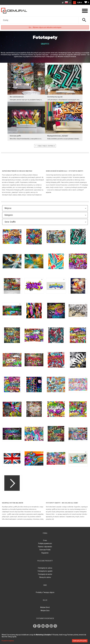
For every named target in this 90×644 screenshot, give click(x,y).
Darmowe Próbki (45, 550)
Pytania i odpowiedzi (45, 547)
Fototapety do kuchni (45, 574)
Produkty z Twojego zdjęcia (45, 592)
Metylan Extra (45, 611)
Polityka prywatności (45, 543)
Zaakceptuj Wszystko (80, 641)
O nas (45, 540)
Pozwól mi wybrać (8, 641)
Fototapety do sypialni (45, 571)
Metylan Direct (45, 607)
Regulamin (45, 553)
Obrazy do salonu (45, 577)
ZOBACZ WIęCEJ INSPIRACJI (45, 146)
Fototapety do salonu (45, 568)
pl (66, 2)
